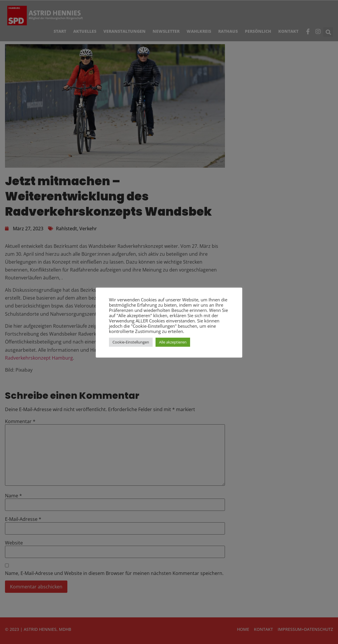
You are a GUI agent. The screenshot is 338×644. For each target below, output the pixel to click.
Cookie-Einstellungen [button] (131, 342)
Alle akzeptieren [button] (173, 342)
